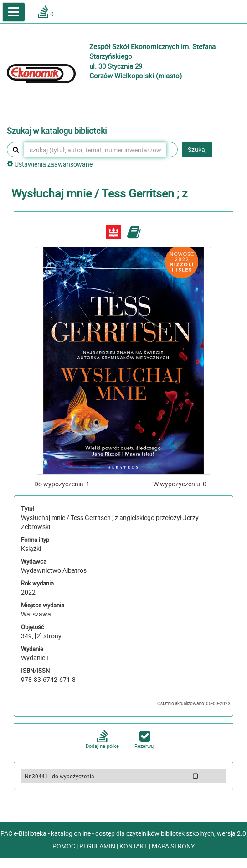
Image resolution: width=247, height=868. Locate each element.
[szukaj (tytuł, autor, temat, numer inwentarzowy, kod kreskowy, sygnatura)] (95, 150)
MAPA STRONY (173, 846)
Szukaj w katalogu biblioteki (57, 131)
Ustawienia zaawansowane (50, 164)
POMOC (64, 846)
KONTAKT (134, 846)
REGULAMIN (98, 846)
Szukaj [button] (197, 149)
